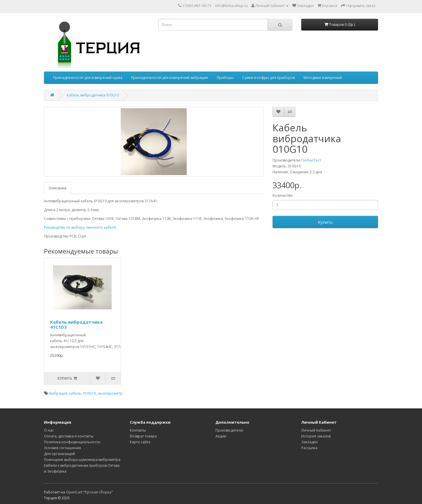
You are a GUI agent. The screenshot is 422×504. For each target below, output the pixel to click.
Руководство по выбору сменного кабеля (80, 227)
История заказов (316, 436)
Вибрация (58, 393)
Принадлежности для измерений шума (88, 78)
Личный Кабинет (316, 430)
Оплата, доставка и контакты (69, 436)
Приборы (225, 78)
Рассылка (309, 448)
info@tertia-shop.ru (231, 6)
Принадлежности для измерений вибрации (170, 78)
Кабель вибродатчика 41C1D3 (76, 324)
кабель (75, 393)
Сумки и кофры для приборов (269, 78)
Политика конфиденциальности (72, 442)
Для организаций (59, 454)
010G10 (89, 393)
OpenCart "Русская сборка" (89, 492)
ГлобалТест (311, 160)
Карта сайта (140, 442)
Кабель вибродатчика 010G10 (93, 95)
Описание (58, 188)
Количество (283, 195)
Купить (325, 222)
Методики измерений (323, 78)
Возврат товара (143, 436)
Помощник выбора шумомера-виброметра (82, 460)
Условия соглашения (62, 448)
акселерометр (110, 393)
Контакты (138, 430)
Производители (229, 430)
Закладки (309, 442)
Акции (221, 436)
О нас (49, 430)
